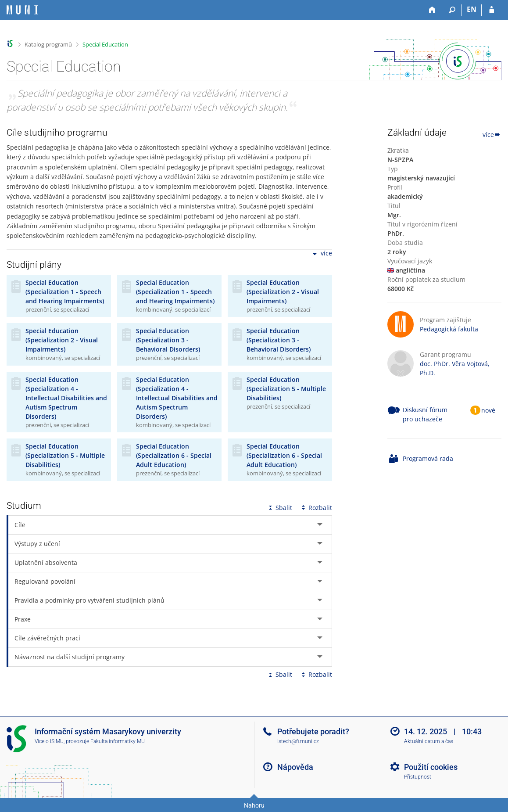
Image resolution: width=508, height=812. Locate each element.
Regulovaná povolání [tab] (45, 581)
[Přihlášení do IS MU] (492, 10)
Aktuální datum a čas (429, 741)
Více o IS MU (49, 741)
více (322, 254)
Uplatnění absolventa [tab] (46, 562)
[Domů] (432, 10)
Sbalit (279, 508)
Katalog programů (48, 44)
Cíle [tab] (20, 525)
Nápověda (295, 767)
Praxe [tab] (23, 619)
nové (488, 410)
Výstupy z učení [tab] (37, 544)
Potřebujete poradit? (313, 731)
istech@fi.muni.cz (298, 741)
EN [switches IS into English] (472, 9)
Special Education (105, 44)
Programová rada (428, 458)
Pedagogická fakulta (449, 329)
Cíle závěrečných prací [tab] (47, 638)
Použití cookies (431, 767)
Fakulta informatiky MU (118, 741)
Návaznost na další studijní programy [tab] (70, 657)
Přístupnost (418, 777)
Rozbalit (316, 508)
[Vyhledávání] (452, 10)
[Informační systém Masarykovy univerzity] (22, 10)
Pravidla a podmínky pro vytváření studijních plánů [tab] (89, 600)
